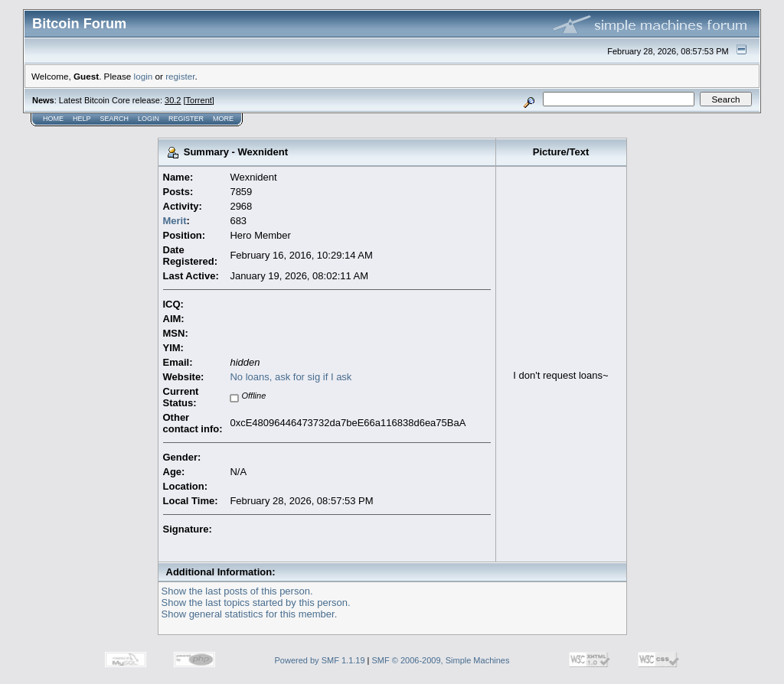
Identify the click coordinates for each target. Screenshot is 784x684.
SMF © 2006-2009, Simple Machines (441, 660)
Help (82, 119)
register (180, 76)
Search (115, 119)
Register (186, 119)
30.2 (173, 100)
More (223, 119)
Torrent (199, 100)
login (144, 76)
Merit (175, 221)
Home (53, 119)
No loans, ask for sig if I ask (291, 377)
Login (149, 119)
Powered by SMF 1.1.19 (320, 660)
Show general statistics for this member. (250, 614)
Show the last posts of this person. (237, 591)
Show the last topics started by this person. (256, 603)
